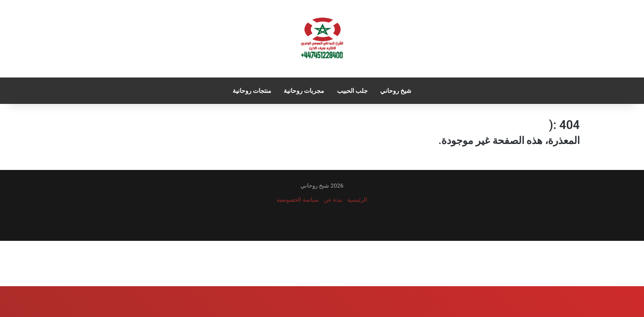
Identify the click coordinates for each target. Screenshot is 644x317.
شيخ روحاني (396, 91)
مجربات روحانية (304, 91)
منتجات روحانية (252, 91)
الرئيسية (357, 200)
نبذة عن (333, 200)
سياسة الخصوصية (298, 200)
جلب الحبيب (352, 91)
